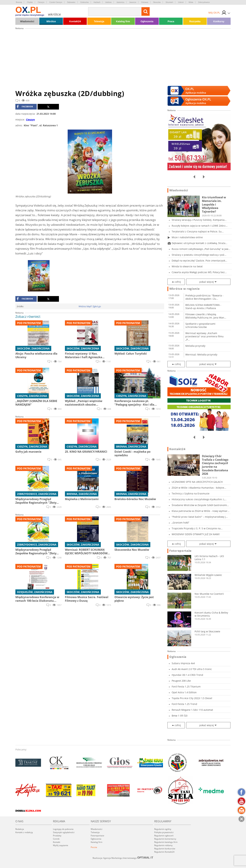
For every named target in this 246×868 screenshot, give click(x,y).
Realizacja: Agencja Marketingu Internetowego (123, 858)
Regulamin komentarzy (165, 839)
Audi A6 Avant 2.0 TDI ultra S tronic (192, 669)
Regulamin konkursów (165, 849)
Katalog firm (123, 21)
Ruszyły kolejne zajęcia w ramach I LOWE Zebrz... (200, 226)
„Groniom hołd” (180, 523)
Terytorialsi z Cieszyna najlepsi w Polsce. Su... (198, 231)
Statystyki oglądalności (64, 832)
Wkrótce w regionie (184, 289)
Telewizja (99, 21)
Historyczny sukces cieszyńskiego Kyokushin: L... (199, 499)
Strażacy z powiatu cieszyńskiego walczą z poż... (199, 255)
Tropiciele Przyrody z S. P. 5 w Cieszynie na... (197, 528)
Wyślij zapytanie (61, 845)
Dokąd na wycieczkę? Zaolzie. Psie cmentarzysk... (199, 261)
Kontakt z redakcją (24, 832)
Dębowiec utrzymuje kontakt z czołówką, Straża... (200, 243)
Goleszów (84, 2)
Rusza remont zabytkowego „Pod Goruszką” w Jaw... (201, 249)
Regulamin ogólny (163, 829)
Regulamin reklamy (163, 845)
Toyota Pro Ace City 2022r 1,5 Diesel (192, 698)
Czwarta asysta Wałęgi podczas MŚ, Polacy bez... (199, 272)
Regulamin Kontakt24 (164, 852)
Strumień (169, 2)
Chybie (30, 2)
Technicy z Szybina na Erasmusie (191, 493)
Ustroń (181, 2)
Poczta (94, 847)
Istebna (108, 2)
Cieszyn (41, 2)
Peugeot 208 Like (181, 681)
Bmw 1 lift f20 (180, 716)
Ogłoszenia (147, 21)
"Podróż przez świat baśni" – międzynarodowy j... (200, 517)
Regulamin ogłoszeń (164, 836)
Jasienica (120, 2)
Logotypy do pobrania (63, 829)
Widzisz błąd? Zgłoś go (90, 306)
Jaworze (133, 2)
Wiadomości (27, 21)
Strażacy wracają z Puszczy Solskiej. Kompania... (199, 220)
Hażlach (97, 2)
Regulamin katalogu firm (166, 842)
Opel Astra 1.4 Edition (184, 692)
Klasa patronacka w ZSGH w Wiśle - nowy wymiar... (201, 511)
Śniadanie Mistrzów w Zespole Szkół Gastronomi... (200, 505)
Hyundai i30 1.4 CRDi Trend (187, 675)
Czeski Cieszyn (56, 2)
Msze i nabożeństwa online (187, 237)
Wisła (191, 2)
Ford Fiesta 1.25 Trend (184, 704)
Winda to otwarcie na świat (187, 266)
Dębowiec (71, 2)
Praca (171, 21)
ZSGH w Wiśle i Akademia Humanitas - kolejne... (199, 488)
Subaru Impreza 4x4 (183, 663)
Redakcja (20, 829)
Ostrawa (145, 2)
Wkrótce (51, 21)
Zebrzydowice (204, 2)
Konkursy (219, 21)
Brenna (19, 2)
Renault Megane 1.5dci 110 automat (192, 710)
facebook (25, 107)
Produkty (57, 836)
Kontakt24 (75, 21)
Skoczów (157, 2)
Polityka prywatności (164, 832)
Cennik (56, 839)
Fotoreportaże (180, 551)
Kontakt (57, 842)
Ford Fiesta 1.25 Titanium (186, 687)
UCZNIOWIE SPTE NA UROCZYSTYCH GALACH (197, 482)
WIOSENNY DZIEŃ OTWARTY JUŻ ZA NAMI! (196, 534)
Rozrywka (195, 21)
